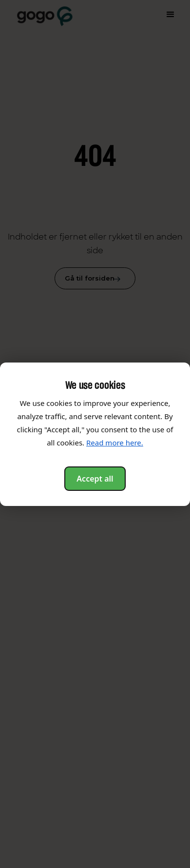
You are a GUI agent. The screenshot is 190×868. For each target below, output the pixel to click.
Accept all (95, 479)
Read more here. (115, 443)
